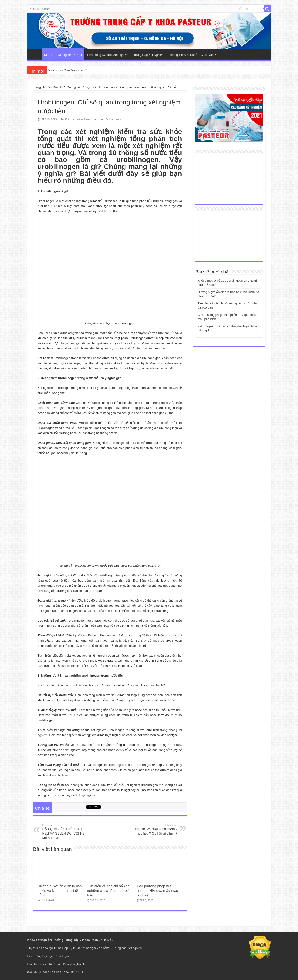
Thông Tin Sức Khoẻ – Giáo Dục (191, 55)
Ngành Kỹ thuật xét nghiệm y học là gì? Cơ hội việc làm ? (154, 829)
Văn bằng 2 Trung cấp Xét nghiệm (120, 948)
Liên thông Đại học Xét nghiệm (108, 55)
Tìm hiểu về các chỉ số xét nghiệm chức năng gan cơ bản (108, 891)
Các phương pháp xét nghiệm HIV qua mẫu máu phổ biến (157, 891)
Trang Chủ (36, 54)
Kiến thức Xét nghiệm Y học (63, 55)
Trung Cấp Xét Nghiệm (149, 55)
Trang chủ (40, 87)
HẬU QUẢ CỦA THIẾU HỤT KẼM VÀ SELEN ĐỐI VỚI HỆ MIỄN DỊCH (66, 831)
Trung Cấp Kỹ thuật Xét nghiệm (75, 948)
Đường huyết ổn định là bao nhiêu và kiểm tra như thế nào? (60, 890)
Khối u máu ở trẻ (59, 70)
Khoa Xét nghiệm (41, 9)
